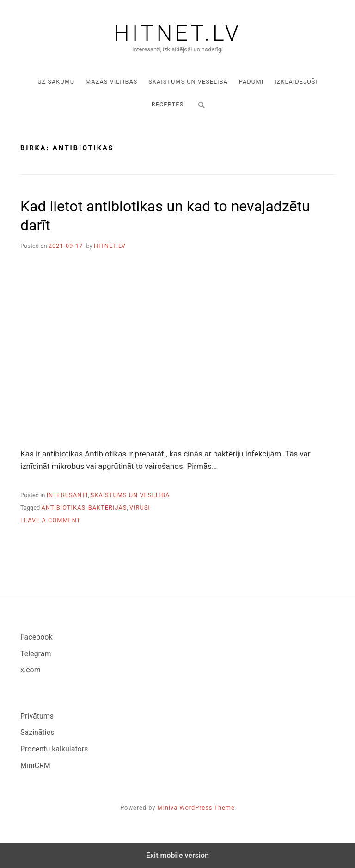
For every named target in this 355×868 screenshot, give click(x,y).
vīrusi (140, 508)
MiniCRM (35, 766)
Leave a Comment (50, 520)
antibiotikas (63, 508)
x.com (31, 670)
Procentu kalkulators (54, 749)
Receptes (168, 104)
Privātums (37, 716)
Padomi (251, 82)
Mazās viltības (111, 82)
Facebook (36, 637)
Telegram (36, 654)
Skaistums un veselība (188, 82)
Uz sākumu (56, 82)
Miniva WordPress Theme (196, 808)
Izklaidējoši (296, 82)
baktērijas (108, 508)
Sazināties (37, 732)
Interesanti (67, 495)
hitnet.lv (110, 246)
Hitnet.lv (177, 33)
